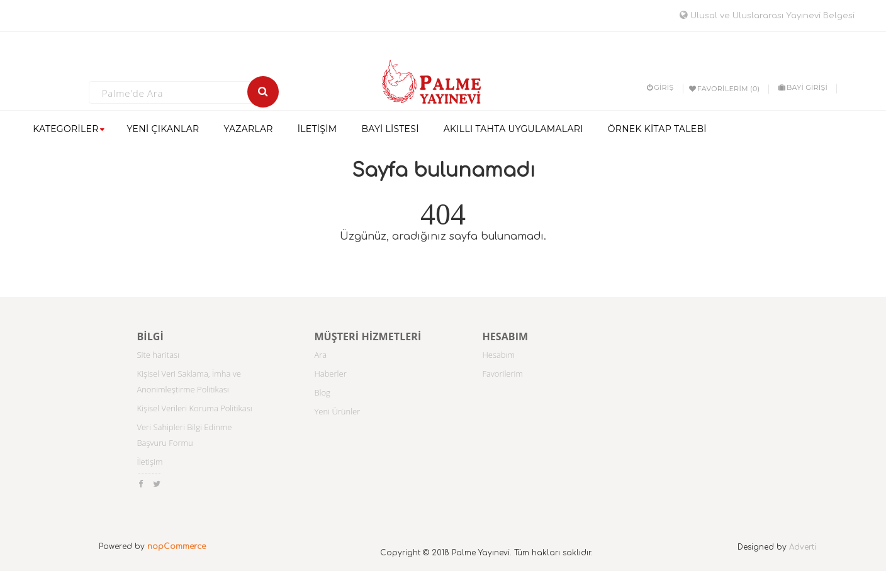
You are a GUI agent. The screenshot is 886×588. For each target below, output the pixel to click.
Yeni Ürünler (337, 411)
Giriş (660, 87)
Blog (322, 392)
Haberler (330, 374)
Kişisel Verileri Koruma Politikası (194, 408)
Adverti (803, 547)
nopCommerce (177, 546)
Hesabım (498, 355)
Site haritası (158, 355)
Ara (320, 355)
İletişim (149, 462)
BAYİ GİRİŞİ (803, 87)
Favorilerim (502, 374)
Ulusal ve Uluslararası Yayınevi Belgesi (767, 16)
